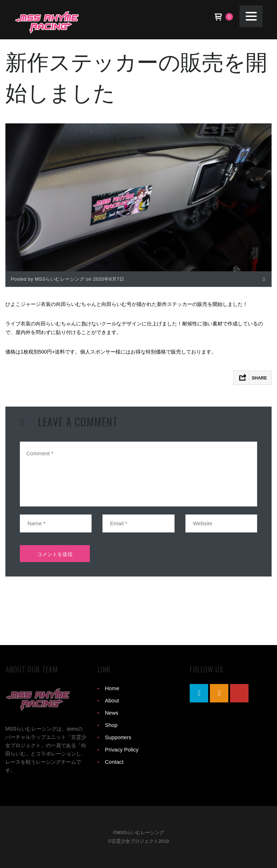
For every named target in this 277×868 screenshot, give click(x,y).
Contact (114, 762)
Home (112, 688)
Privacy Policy (122, 749)
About (112, 700)
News (112, 713)
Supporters (118, 737)
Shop (111, 725)
